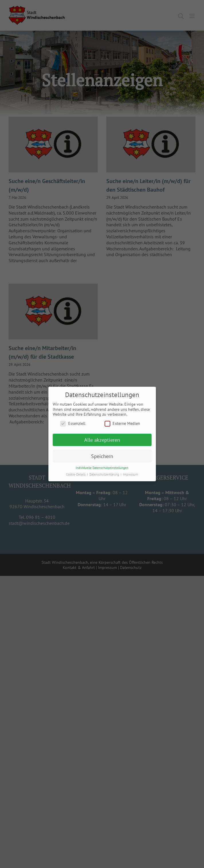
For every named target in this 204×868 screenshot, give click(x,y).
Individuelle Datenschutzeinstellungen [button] (102, 468)
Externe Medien (122, 423)
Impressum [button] (131, 474)
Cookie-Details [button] (76, 474)
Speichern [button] (102, 456)
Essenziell (73, 423)
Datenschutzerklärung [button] (105, 474)
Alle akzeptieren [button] (102, 440)
